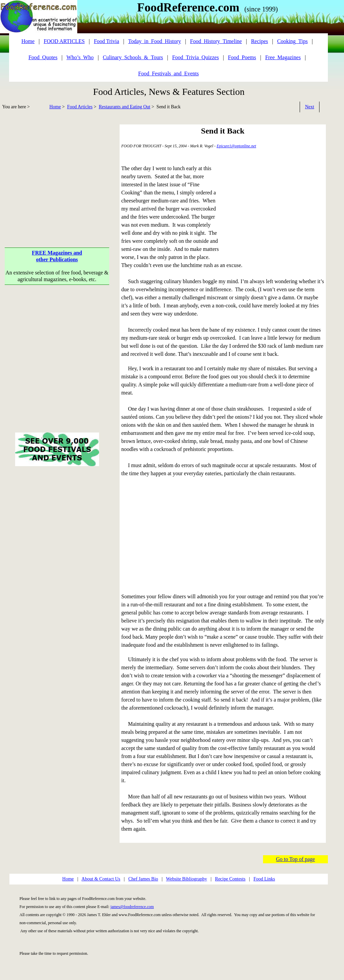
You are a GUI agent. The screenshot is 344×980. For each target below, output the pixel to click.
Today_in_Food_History (155, 41)
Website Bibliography (186, 879)
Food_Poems (242, 57)
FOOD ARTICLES (64, 41)
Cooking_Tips (292, 41)
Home (55, 107)
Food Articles (80, 107)
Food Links (264, 879)
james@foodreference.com (132, 907)
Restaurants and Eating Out (125, 107)
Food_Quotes (43, 57)
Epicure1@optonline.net (236, 146)
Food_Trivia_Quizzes (195, 57)
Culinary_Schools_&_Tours (133, 57)
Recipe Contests (230, 879)
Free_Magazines (283, 57)
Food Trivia (106, 41)
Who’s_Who (80, 57)
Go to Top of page (296, 859)
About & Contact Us (101, 879)
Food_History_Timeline (216, 41)
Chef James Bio (143, 879)
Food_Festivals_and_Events (168, 73)
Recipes (260, 41)
